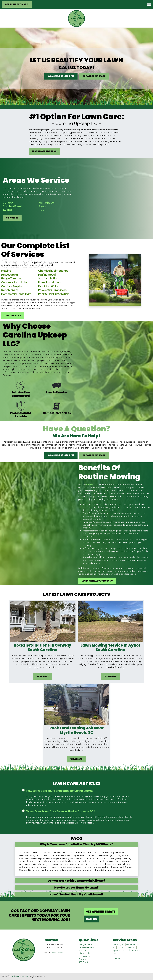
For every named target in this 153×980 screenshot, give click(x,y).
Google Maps (85, 944)
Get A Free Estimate (94, 76)
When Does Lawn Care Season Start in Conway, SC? (61, 811)
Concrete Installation (15, 295)
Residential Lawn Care (52, 303)
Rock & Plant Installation (54, 307)
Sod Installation (48, 292)
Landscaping (9, 288)
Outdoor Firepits (11, 299)
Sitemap (83, 959)
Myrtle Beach (34, 203)
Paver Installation (49, 295)
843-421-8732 (58, 952)
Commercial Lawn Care (16, 307)
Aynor (30, 206)
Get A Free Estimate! (17, 4)
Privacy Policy (85, 953)
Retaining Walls (48, 299)
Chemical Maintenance (53, 284)
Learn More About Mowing (110, 581)
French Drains (10, 303)
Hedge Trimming (12, 292)
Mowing (6, 284)
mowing (103, 485)
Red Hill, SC (129, 950)
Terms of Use (85, 956)
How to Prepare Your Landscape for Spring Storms (60, 791)
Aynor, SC (117, 950)
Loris (29, 210)
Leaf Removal (47, 288)
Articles (82, 950)
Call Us (91, 919)
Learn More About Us (44, 151)
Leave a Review (86, 947)
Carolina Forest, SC (126, 947)
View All (116, 958)
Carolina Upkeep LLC (20, 976)
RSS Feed (83, 962)
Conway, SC (119, 944)
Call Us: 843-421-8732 (61, 76)
